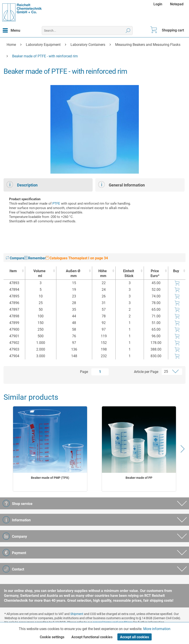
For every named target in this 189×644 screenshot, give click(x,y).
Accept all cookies (135, 637)
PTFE (56, 204)
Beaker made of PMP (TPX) (50, 478)
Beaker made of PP (139, 478)
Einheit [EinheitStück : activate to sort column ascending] (129, 274)
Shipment (77, 614)
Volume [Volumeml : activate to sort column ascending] (40, 274)
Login (158, 4)
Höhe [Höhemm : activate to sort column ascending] (103, 274)
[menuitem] (158, 4)
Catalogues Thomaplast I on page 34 (77, 258)
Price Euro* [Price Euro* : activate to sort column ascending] (155, 273)
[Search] (128, 31)
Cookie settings (52, 637)
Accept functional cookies (92, 637)
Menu (11, 30)
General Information (121, 184)
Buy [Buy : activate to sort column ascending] (176, 271)
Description (22, 184)
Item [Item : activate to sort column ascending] (13, 271)
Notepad (177, 4)
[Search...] (87, 31)
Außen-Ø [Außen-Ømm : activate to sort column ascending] (73, 274)
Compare (15, 258)
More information (157, 629)
